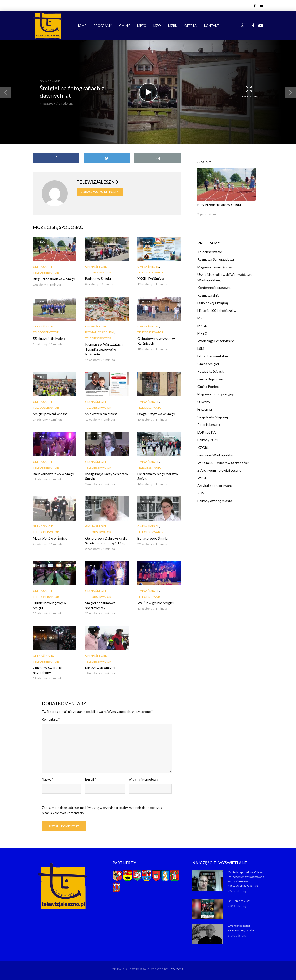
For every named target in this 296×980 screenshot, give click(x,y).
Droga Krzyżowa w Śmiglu (157, 414)
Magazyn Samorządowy (215, 267)
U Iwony (204, 402)
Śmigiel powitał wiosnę (50, 414)
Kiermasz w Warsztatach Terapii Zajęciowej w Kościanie (104, 349)
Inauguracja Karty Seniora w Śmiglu (107, 476)
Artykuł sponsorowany (215, 485)
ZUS (201, 493)
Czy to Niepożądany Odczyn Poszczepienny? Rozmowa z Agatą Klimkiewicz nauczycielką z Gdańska (246, 879)
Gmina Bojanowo (210, 379)
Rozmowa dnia (208, 295)
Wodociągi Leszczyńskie (216, 341)
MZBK (173, 26)
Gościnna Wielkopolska (215, 455)
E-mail (90, 779)
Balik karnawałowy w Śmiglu (54, 474)
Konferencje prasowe (214, 288)
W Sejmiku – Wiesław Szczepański (223, 463)
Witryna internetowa (143, 779)
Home (82, 26)
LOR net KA (207, 432)
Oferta (191, 26)
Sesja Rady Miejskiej (213, 417)
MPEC (142, 26)
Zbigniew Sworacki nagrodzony (47, 670)
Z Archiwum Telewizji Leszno (219, 470)
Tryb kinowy (249, 92)
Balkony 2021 (208, 440)
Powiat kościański (100, 332)
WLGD (202, 478)
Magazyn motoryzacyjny (216, 394)
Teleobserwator (46, 273)
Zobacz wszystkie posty (100, 192)
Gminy (124, 26)
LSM (201, 348)
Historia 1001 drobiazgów (217, 310)
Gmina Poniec (208, 387)
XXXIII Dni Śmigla (151, 279)
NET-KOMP (176, 969)
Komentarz (51, 719)
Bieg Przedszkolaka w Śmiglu (55, 279)
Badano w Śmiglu (98, 279)
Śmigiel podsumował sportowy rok (101, 605)
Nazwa (48, 779)
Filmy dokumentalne (213, 356)
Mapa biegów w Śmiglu (50, 538)
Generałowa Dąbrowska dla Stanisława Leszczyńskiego (106, 541)
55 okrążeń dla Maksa (49, 338)
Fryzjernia (205, 409)
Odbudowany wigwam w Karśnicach (156, 341)
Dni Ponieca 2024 (239, 901)
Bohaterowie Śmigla (153, 538)
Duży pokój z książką (213, 303)
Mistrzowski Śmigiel (100, 668)
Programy (103, 26)
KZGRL (203, 447)
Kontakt (212, 26)
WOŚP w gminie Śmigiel (155, 603)
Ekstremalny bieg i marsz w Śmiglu (158, 476)
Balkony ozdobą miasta (215, 501)
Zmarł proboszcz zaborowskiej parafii (241, 928)
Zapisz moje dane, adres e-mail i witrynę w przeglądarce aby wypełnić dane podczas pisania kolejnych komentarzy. (102, 810)
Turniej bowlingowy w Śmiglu (50, 605)
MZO (157, 26)
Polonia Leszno (209, 425)
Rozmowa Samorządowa (216, 259)
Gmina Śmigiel (51, 81)
